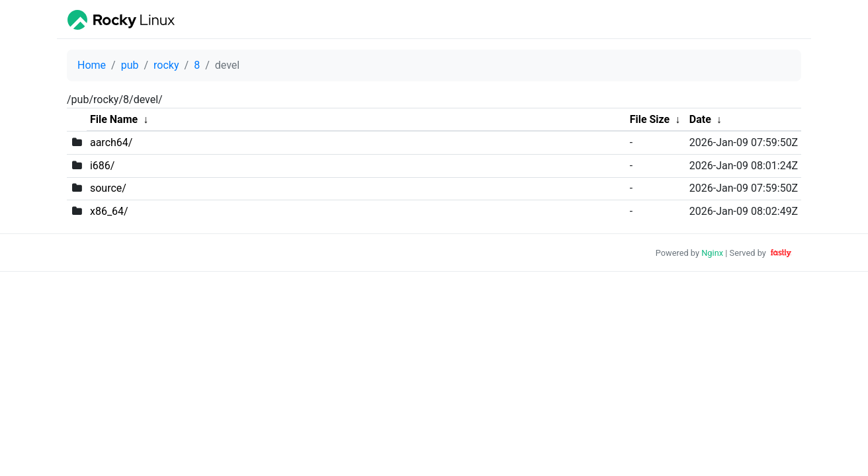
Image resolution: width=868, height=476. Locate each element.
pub (130, 65)
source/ (108, 188)
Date (700, 119)
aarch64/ (111, 142)
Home (92, 65)
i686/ (102, 166)
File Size (650, 119)
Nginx (712, 253)
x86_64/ (109, 211)
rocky (166, 65)
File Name (114, 119)
